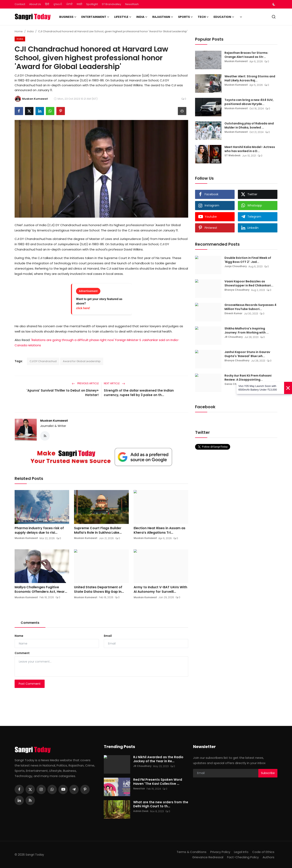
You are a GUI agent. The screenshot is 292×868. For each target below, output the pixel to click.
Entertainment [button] (95, 17)
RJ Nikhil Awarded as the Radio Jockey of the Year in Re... (158, 759)
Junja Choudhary (236, 266)
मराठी (79, 4)
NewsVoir (139, 789)
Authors (268, 857)
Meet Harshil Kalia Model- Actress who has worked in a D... (250, 149)
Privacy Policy (220, 852)
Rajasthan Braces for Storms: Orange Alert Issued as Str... (246, 55)
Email (108, 636)
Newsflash (132, 4)
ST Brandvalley (111, 4)
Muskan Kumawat (54, 421)
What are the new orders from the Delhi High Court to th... (161, 804)
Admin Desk (141, 811)
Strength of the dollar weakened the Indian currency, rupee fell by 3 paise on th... (139, 393)
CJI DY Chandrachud (43, 361)
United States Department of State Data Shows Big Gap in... (99, 590)
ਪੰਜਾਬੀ (69, 4)
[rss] (30, 800)
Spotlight (92, 4)
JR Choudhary (234, 337)
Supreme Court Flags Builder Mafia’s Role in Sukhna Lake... (98, 530)
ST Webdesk (232, 156)
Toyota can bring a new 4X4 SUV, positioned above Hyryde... (249, 102)
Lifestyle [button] (123, 17)
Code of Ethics (263, 852)
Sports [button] (185, 17)
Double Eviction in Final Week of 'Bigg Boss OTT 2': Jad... (248, 260)
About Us (35, 4)
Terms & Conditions (192, 852)
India (30, 31)
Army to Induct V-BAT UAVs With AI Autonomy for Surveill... (160, 590)
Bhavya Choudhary (237, 290)
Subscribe (268, 773)
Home (19, 31)
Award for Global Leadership (82, 361)
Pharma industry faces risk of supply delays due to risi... (39, 530)
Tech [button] (203, 17)
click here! (83, 308)
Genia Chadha (234, 384)
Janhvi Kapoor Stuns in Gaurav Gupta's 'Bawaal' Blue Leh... (247, 354)
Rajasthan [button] (163, 17)
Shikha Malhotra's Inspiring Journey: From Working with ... (247, 330)
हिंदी (47, 4)
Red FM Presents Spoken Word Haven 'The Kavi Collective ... (158, 782)
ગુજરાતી (58, 4)
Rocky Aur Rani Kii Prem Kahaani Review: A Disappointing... (248, 378)
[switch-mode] (274, 4)
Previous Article (85, 383)
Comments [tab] (30, 623)
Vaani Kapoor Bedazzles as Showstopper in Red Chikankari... (249, 283)
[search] (274, 17)
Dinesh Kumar (233, 314)
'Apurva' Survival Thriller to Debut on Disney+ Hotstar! (63, 393)
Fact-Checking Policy (243, 857)
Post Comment (30, 684)
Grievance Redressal (208, 857)
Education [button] (224, 17)
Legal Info (241, 852)
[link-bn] (101, 457)
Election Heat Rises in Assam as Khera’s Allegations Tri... (159, 530)
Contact (20, 4)
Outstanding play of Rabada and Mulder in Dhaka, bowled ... (249, 125)
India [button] (142, 17)
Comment (22, 653)
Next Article (114, 383)
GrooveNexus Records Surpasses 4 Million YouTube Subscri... (250, 307)
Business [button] (68, 17)
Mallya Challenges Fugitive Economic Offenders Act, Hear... (41, 590)
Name (19, 636)
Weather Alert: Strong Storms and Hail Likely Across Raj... (250, 78)
